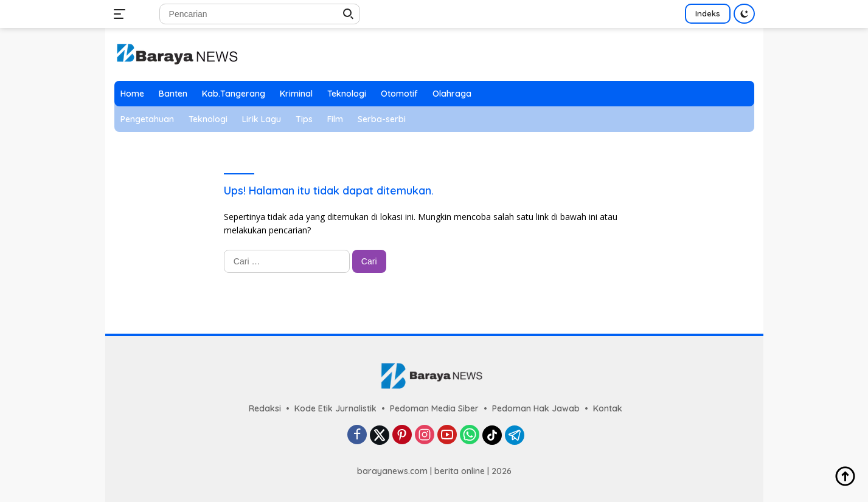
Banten (173, 94)
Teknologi (347, 94)
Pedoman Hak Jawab (536, 408)
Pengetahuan (147, 119)
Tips (304, 119)
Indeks (708, 13)
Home (132, 94)
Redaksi (265, 408)
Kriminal (296, 94)
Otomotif (399, 94)
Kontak (608, 408)
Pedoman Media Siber (434, 408)
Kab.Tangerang (234, 94)
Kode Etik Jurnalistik (335, 408)
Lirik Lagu (262, 119)
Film (335, 119)
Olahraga (452, 94)
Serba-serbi (382, 119)
